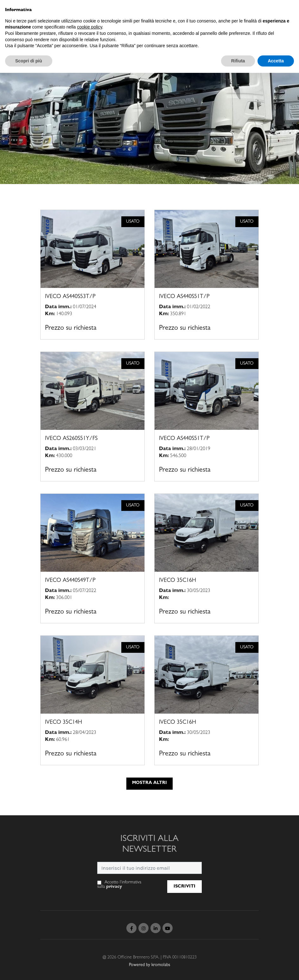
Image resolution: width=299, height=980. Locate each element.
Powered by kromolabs (149, 965)
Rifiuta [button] (238, 61)
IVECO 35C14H (64, 723)
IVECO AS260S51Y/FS (71, 439)
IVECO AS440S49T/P (70, 581)
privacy (114, 887)
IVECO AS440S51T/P (184, 297)
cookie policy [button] (89, 27)
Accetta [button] (276, 61)
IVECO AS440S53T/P (70, 297)
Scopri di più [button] (29, 61)
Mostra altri (149, 783)
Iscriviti (184, 887)
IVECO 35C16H (178, 581)
